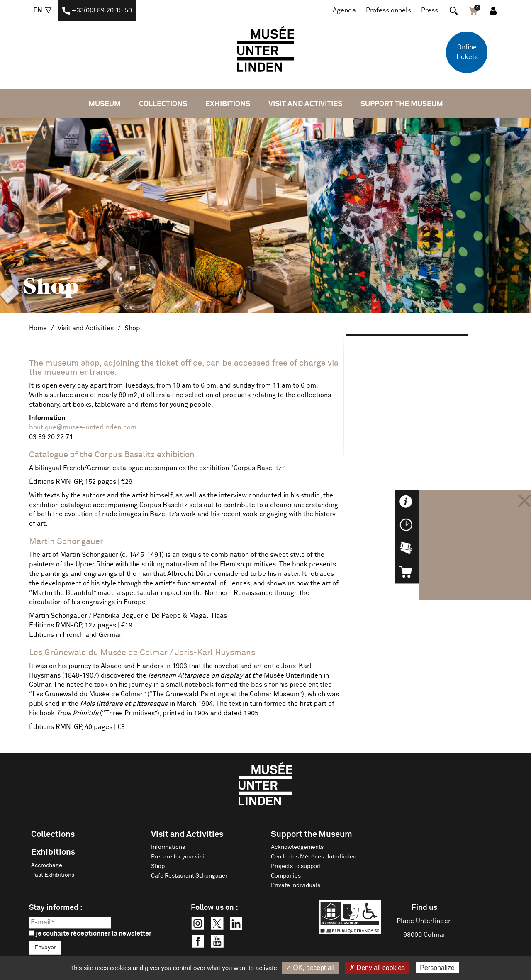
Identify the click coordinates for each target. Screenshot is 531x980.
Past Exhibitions (53, 875)
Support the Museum (402, 104)
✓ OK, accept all (310, 968)
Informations (168, 847)
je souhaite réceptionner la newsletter (90, 934)
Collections (163, 104)
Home (38, 328)
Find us (424, 908)
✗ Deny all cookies (377, 968)
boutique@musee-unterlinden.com (83, 427)
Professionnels (389, 10)
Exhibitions (228, 104)
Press (430, 10)
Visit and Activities (305, 104)
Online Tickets (467, 52)
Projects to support (296, 866)
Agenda (344, 10)
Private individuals (296, 885)
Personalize (437, 968)
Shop (158, 866)
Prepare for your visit (179, 857)
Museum (105, 104)
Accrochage (47, 865)
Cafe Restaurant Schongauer (189, 876)
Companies (286, 876)
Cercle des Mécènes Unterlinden (314, 857)
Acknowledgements (297, 847)
